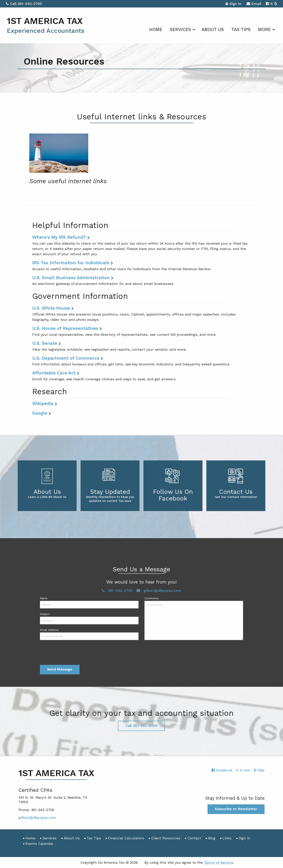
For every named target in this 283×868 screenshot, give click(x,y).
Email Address (49, 630)
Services (180, 30)
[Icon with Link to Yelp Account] (276, 4)
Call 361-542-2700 (24, 4)
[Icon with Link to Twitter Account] (272, 4)
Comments (152, 598)
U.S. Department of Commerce (66, 358)
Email (254, 4)
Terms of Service (219, 862)
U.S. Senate (45, 343)
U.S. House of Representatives (65, 328)
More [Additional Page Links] (264, 30)
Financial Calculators (126, 838)
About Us (213, 30)
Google (40, 413)
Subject (45, 614)
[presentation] (70, 653)
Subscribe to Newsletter (236, 809)
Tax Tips (241, 30)
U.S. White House (51, 308)
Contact (194, 838)
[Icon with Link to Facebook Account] (267, 4)
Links (227, 838)
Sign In (233, 4)
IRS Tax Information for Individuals (71, 263)
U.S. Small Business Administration (71, 278)
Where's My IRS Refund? (59, 237)
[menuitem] (156, 29)
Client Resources (166, 838)
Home (156, 30)
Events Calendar (40, 844)
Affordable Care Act (54, 373)
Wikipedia (43, 403)
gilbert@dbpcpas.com (159, 590)
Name (44, 598)
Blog (212, 838)
